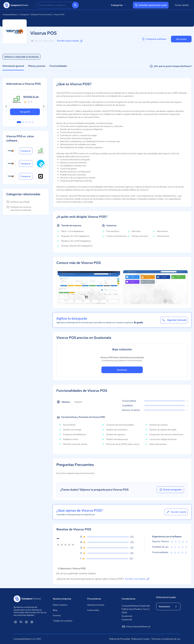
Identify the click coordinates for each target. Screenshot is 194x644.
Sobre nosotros (60, 605)
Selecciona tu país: (166, 597)
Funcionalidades (58, 66)
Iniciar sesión (182, 5)
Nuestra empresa (62, 599)
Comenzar (122, 370)
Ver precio (181, 39)
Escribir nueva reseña (70, 41)
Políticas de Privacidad (119, 639)
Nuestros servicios (96, 605)
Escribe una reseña (137, 579)
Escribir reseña (176, 512)
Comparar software (154, 39)
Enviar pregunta (170, 490)
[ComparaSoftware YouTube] (21, 622)
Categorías (119, 5)
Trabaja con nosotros (63, 621)
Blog (55, 610)
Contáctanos (129, 599)
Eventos (57, 615)
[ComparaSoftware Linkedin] (15, 622)
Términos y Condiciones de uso (166, 639)
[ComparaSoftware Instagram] (32, 622)
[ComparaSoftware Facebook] (26, 622)
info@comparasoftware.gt (136, 627)
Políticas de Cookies (140, 639)
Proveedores (94, 599)
